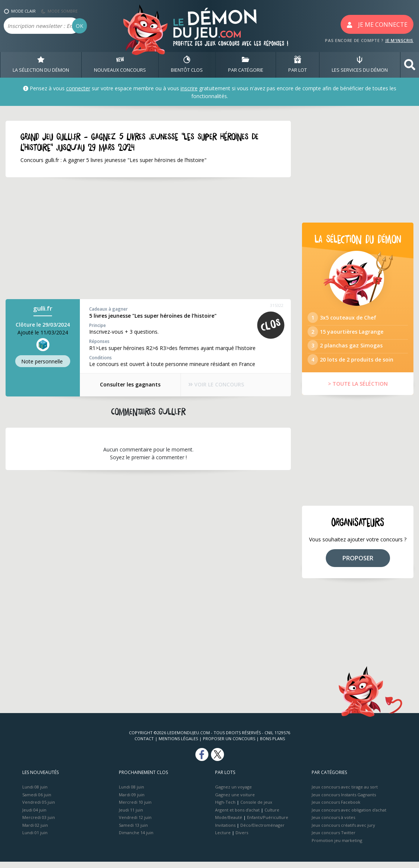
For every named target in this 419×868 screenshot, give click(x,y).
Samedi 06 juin (37, 801)
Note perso (43, 361)
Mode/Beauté (229, 824)
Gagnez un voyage (233, 793)
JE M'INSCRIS (399, 40)
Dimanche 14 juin (136, 839)
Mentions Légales (178, 745)
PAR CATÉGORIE (246, 65)
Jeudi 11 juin (131, 816)
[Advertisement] (148, 239)
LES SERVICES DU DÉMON (360, 65)
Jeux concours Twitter (334, 839)
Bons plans (272, 745)
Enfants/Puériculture (268, 824)
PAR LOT (298, 65)
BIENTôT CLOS (187, 65)
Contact (144, 745)
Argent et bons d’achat (237, 816)
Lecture (223, 839)
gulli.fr (43, 309)
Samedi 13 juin (133, 831)
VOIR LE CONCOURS (217, 385)
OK (79, 26)
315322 (277, 306)
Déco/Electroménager (262, 831)
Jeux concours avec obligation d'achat (349, 816)
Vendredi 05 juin (39, 808)
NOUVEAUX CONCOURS (120, 65)
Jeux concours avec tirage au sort (345, 793)
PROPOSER (358, 564)
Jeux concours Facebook (336, 808)
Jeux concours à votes (333, 824)
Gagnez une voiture (235, 801)
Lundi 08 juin (35, 793)
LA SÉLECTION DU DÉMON (41, 65)
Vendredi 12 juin (135, 824)
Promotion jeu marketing (337, 846)
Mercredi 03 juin (39, 824)
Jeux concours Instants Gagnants (344, 801)
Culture (272, 816)
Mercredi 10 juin (135, 808)
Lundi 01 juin (35, 839)
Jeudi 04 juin (34, 816)
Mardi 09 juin (132, 801)
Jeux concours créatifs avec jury (343, 831)
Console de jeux (256, 808)
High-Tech (225, 808)
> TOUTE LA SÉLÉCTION (358, 390)
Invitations (225, 831)
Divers (242, 839)
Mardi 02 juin (35, 831)
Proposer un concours (229, 745)
